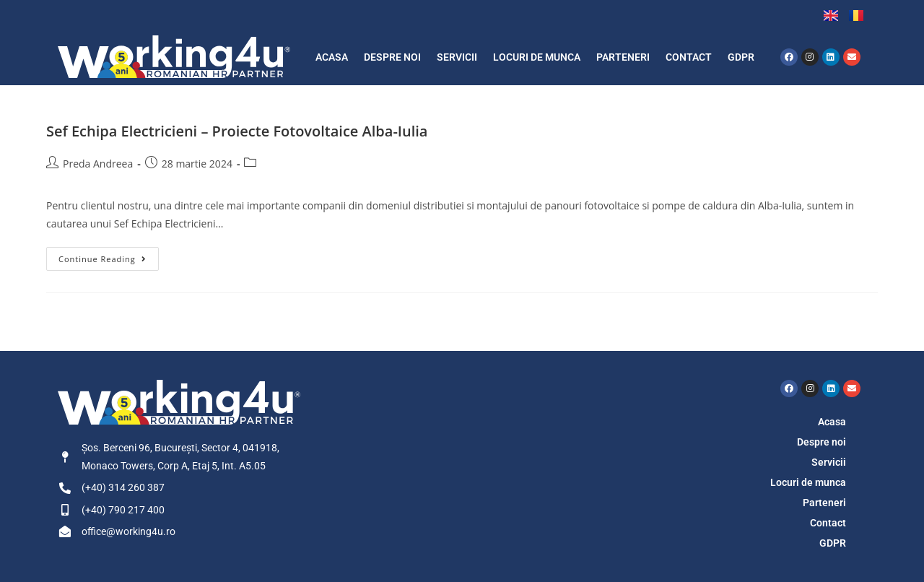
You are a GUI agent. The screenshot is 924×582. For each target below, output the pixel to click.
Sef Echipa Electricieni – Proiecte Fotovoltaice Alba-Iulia (237, 131)
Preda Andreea (98, 164)
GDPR (741, 57)
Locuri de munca (537, 57)
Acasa (332, 57)
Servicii (457, 57)
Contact (689, 57)
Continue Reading (109, 256)
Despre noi (392, 57)
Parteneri (623, 57)
